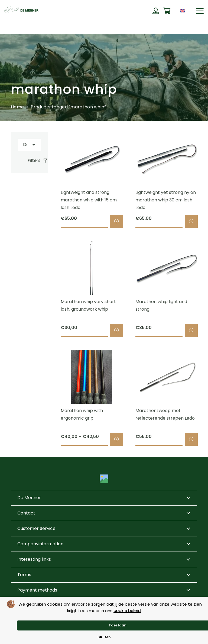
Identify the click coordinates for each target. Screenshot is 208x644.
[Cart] (167, 11)
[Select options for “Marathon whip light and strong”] (191, 330)
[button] (200, 11)
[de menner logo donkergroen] (21, 11)
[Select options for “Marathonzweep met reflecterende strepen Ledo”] (191, 440)
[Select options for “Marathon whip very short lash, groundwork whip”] (116, 330)
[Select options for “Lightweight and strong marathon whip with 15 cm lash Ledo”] (116, 221)
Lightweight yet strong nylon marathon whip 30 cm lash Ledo (166, 200)
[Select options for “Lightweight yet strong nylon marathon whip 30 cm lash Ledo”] (191, 221)
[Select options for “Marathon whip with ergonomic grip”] (116, 440)
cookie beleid (127, 611)
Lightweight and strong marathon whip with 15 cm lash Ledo (89, 200)
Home (17, 107)
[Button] (156, 11)
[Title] (104, 479)
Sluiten (104, 637)
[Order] (29, 145)
